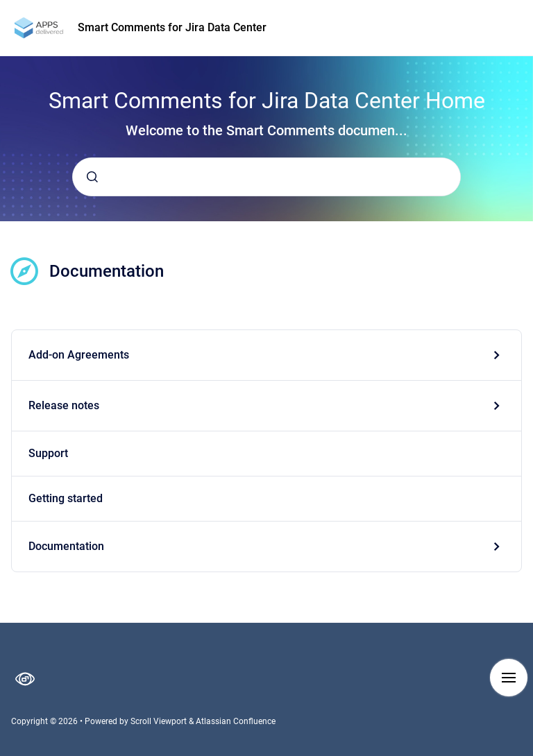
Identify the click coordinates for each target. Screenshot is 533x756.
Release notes (64, 405)
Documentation (66, 546)
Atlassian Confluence (236, 721)
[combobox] (266, 177)
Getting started (66, 498)
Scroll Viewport (160, 721)
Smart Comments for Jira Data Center (172, 27)
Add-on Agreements (79, 355)
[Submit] (92, 177)
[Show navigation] (509, 678)
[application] (529, 753)
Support (48, 453)
